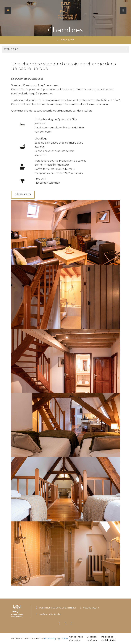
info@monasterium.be (50, 614)
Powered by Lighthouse (56, 638)
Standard (65, 49)
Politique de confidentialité (109, 638)
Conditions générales (92, 638)
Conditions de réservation (76, 638)
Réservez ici (23, 194)
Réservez (66, 40)
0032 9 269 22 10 (91, 608)
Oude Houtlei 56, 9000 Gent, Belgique (58, 608)
